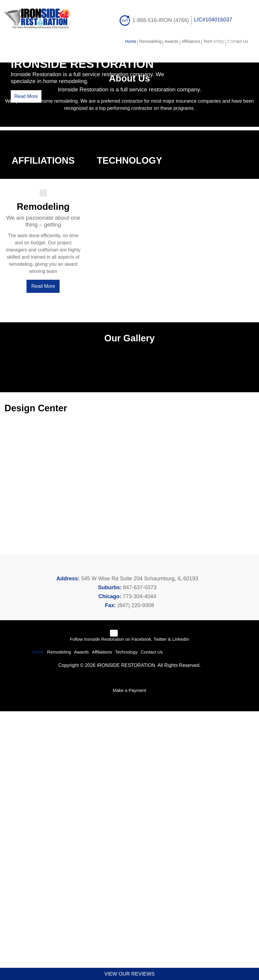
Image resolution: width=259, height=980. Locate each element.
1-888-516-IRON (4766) (160, 20)
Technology (213, 42)
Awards (168, 42)
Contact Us (237, 42)
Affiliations (188, 42)
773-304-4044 (139, 863)
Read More (26, 122)
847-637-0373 (139, 854)
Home (127, 42)
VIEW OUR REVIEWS (130, 974)
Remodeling (147, 42)
